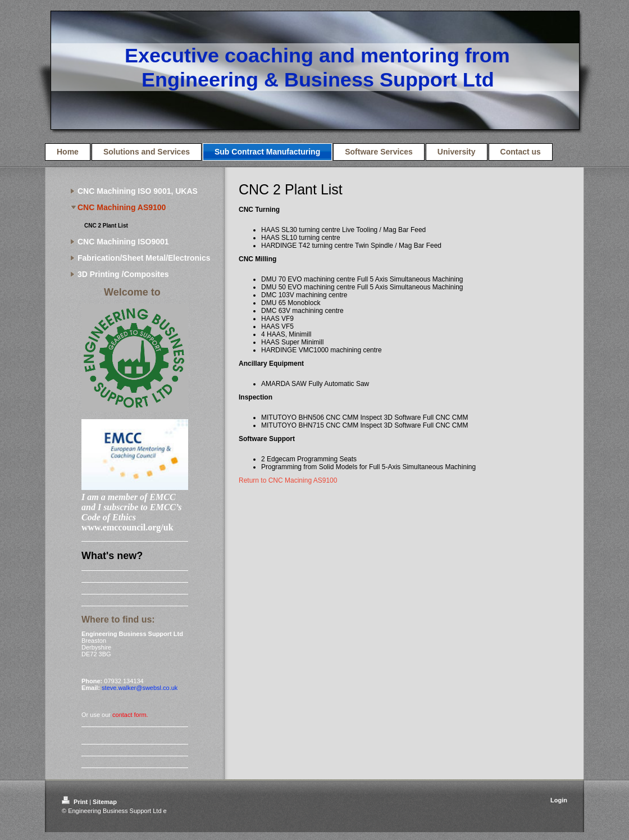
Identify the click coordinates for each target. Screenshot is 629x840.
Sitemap (105, 802)
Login (559, 800)
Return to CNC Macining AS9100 (288, 480)
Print (76, 802)
